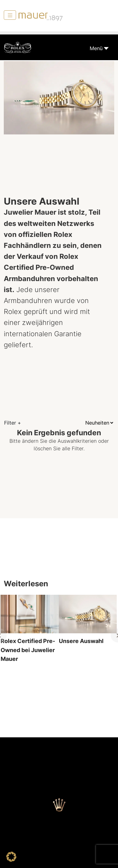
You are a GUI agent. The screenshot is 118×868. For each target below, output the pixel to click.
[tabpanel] (30, 635)
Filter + (13, 423)
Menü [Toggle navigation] (96, 48)
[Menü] (10, 15)
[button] (11, 857)
